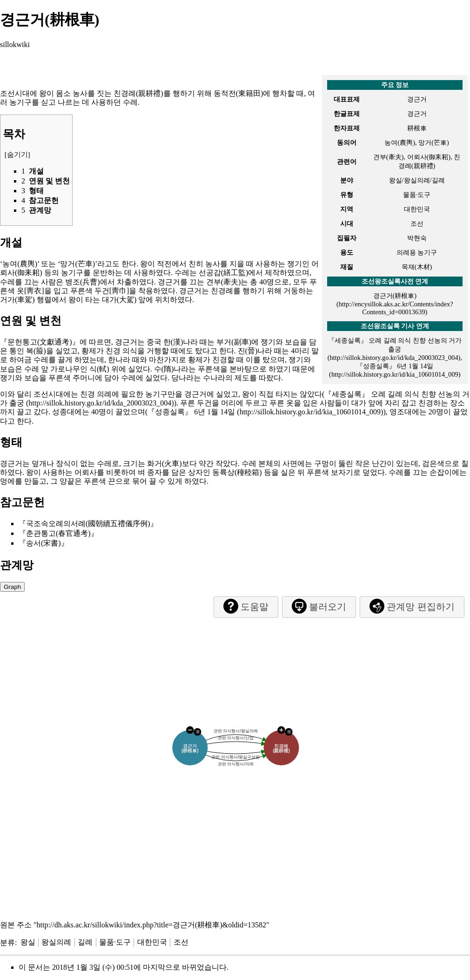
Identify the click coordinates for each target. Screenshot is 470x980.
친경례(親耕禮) (138, 93)
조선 (181, 942)
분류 (7, 942)
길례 (85, 942)
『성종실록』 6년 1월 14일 (191, 412)
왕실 (28, 942)
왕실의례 (56, 942)
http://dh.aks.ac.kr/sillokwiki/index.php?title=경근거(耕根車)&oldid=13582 (152, 925)
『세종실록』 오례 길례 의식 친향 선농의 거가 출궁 (395, 345)
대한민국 (152, 942)
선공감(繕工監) (224, 273)
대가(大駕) (119, 300)
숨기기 (17, 155)
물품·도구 (115, 942)
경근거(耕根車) (395, 296)
